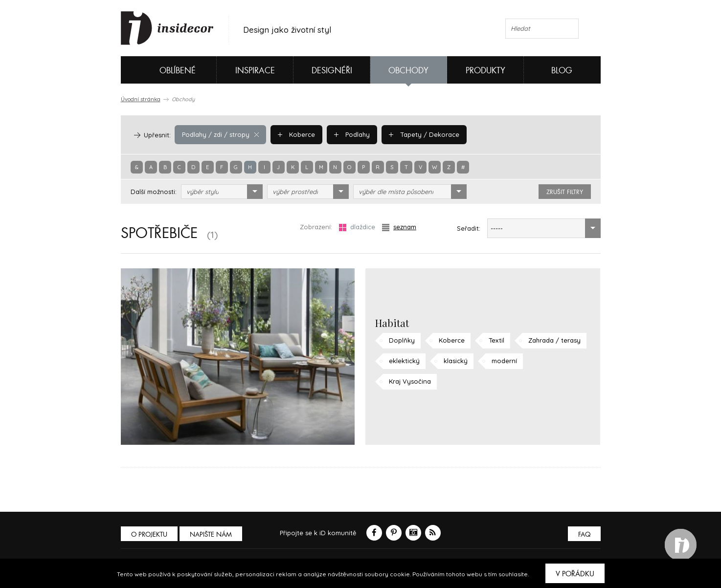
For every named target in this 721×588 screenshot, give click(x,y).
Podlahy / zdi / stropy (220, 134)
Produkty (485, 71)
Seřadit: (469, 228)
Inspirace (255, 71)
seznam (399, 227)
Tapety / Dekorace (424, 134)
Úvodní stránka (141, 99)
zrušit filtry (565, 192)
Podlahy (352, 134)
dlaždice (357, 227)
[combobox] (222, 192)
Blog (562, 71)
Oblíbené (161, 70)
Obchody (408, 71)
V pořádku (575, 574)
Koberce (296, 134)
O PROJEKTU (149, 534)
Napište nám (211, 534)
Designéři (332, 71)
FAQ (584, 534)
